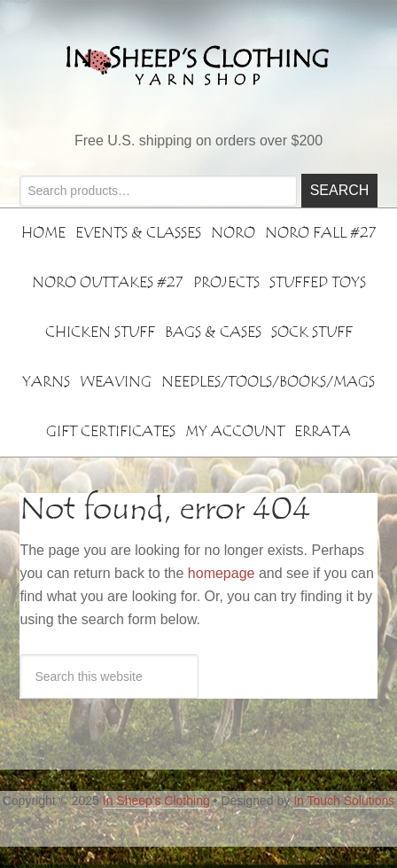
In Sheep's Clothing (156, 801)
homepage (222, 573)
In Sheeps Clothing (198, 65)
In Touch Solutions (344, 801)
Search (340, 190)
